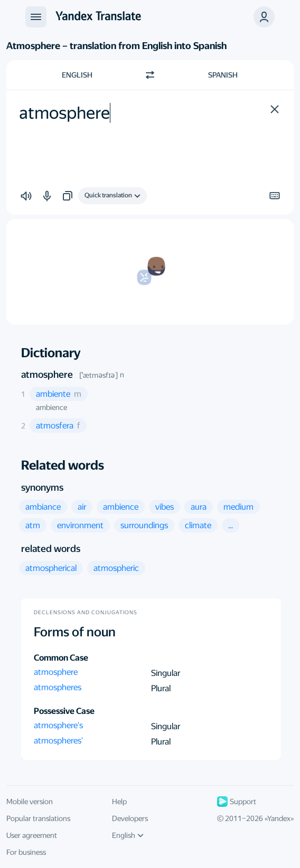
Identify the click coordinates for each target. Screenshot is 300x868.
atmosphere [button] (56, 672)
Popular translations (38, 818)
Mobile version (30, 802)
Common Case (61, 658)
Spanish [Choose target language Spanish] (223, 75)
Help (119, 802)
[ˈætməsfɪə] (99, 375)
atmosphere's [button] (58, 725)
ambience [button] (51, 407)
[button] (264, 17)
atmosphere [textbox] (64, 113)
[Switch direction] (150, 75)
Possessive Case (64, 711)
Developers (130, 818)
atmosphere (47, 374)
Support (237, 802)
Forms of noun (75, 632)
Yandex (279, 818)
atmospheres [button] (58, 687)
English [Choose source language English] (77, 75)
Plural (161, 688)
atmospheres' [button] (58, 741)
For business (26, 852)
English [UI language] (128, 835)
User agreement (32, 835)
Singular (166, 673)
